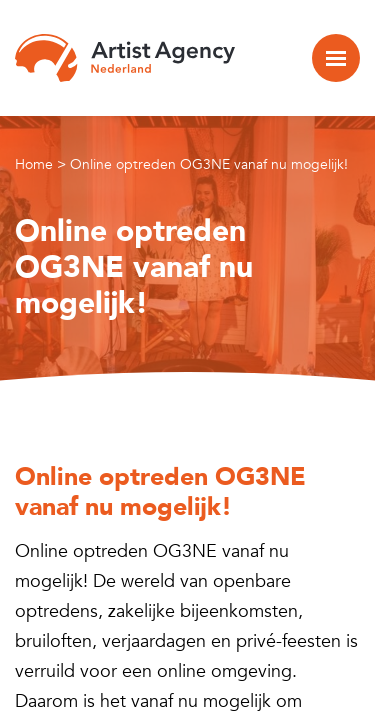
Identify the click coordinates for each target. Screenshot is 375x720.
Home (34, 164)
